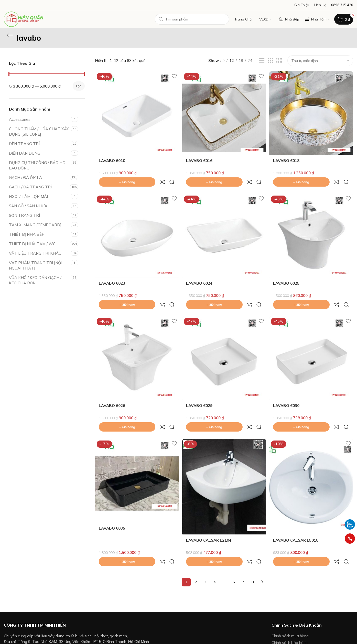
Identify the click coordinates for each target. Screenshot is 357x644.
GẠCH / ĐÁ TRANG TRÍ (30, 187)
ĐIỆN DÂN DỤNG (25, 153)
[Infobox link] (342, 5)
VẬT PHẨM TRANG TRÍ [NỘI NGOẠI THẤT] (36, 265)
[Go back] (10, 35)
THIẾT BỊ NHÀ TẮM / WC (32, 244)
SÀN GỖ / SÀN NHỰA (28, 206)
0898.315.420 (31, 609)
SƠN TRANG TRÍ (24, 215)
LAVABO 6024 (200, 271)
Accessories (20, 119)
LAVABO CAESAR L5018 (297, 507)
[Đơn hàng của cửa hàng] (320, 61)
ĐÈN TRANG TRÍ (24, 144)
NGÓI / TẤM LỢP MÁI (28, 196)
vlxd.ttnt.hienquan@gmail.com (41, 603)
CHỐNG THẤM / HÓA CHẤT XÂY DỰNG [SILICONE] (39, 132)
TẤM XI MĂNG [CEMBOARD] (35, 225)
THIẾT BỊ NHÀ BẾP (27, 234)
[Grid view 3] (271, 61)
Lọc (79, 86)
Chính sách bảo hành (290, 598)
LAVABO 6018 (288, 159)
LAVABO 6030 (288, 383)
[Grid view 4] (279, 61)
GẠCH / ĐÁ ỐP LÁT (27, 178)
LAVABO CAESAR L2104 (209, 507)
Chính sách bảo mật (289, 630)
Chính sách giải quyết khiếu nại (298, 623)
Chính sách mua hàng (290, 591)
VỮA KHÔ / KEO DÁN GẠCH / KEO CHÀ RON (35, 280)
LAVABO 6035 (112, 495)
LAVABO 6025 (288, 271)
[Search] (192, 19)
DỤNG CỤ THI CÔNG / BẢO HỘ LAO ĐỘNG (37, 165)
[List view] (262, 61)
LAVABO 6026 (112, 383)
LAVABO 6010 (112, 159)
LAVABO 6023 (112, 271)
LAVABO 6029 (200, 383)
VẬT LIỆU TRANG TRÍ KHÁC (35, 253)
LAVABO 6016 (200, 159)
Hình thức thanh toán (290, 605)
